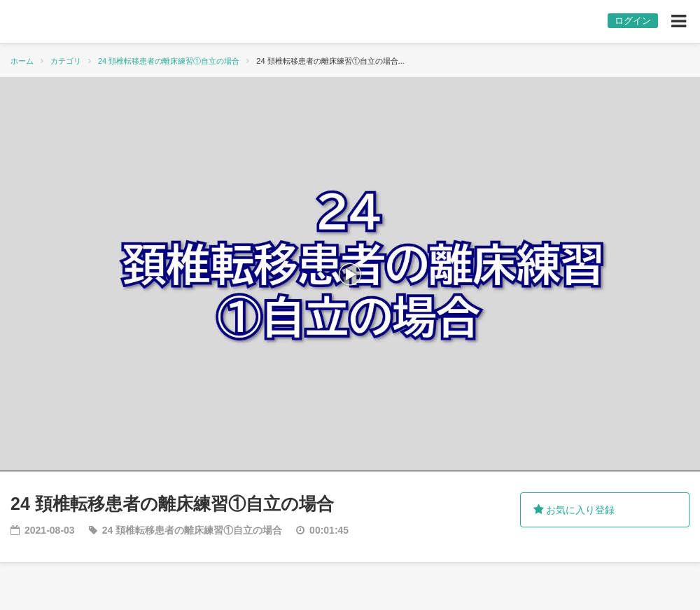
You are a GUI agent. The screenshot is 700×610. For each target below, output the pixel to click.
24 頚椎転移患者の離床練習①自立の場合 (169, 61)
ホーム (22, 61)
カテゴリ (66, 61)
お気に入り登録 (574, 510)
